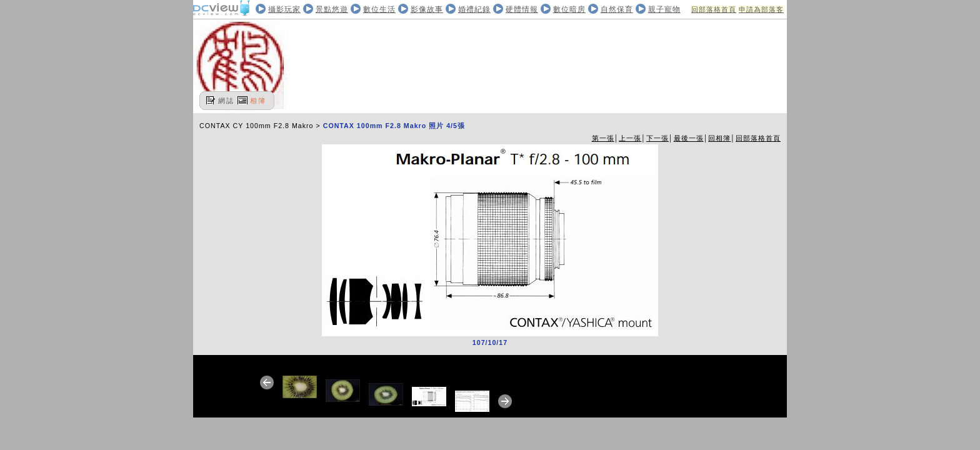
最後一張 (689, 138)
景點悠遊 (332, 9)
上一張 (630, 138)
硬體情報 (522, 9)
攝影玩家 (284, 9)
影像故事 (427, 9)
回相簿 (719, 138)
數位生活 (379, 9)
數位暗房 (569, 9)
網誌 (226, 101)
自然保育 (617, 9)
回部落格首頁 (714, 9)
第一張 (603, 138)
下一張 (657, 138)
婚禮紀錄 (474, 9)
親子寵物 (664, 9)
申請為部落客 (761, 9)
